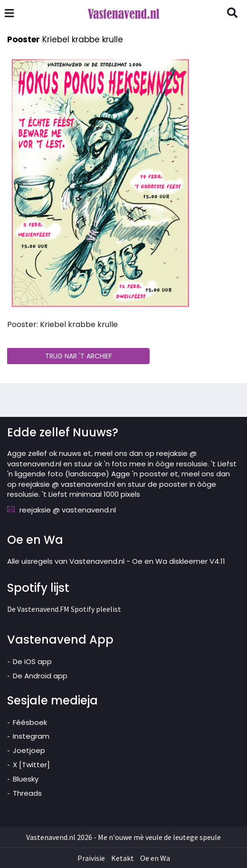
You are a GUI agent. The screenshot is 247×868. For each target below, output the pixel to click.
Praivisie (91, 858)
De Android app (40, 676)
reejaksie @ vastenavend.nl (68, 510)
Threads (27, 793)
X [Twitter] (31, 765)
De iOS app (32, 661)
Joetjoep (29, 750)
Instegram (31, 736)
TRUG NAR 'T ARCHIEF (79, 356)
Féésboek (30, 722)
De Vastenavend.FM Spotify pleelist (64, 609)
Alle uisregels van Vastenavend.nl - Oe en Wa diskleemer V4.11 (116, 561)
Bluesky (26, 779)
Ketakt (123, 858)
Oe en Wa (155, 858)
